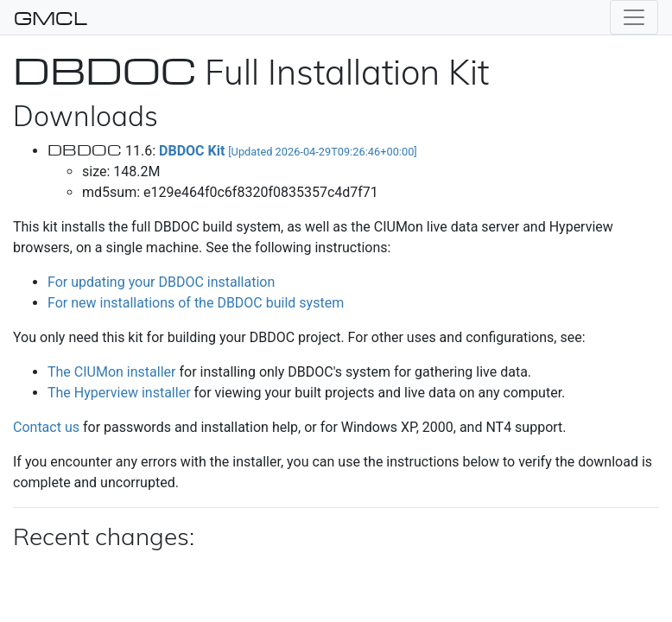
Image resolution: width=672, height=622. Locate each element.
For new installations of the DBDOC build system (196, 303)
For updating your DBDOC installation (161, 282)
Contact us (46, 427)
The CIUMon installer (111, 372)
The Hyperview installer (119, 393)
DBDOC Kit (288, 151)
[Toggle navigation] (634, 17)
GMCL (51, 17)
